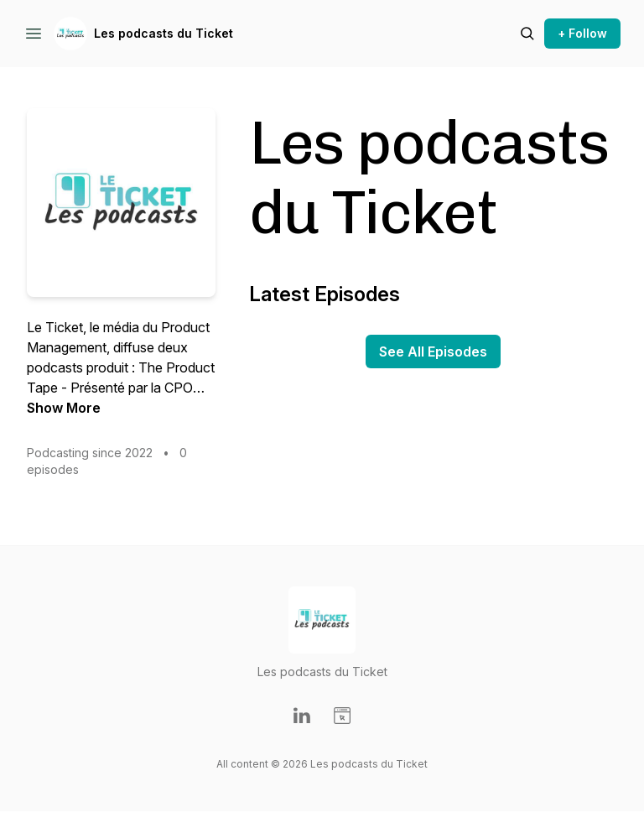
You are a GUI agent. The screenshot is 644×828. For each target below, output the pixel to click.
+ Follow (582, 33)
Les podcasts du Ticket (164, 33)
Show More (64, 408)
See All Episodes (433, 352)
